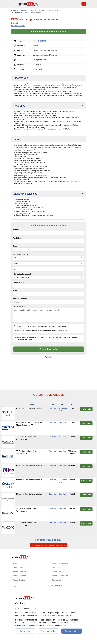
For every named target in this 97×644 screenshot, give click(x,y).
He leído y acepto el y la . (43, 330)
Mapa (15, 563)
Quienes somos (19, 568)
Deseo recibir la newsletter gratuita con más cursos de (47, 339)
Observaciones (19, 307)
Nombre (16, 230)
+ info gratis (86, 409)
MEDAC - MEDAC (18, 26)
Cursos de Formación (60, 576)
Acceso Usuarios (19, 576)
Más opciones (25, 631)
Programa (19, 139)
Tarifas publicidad (20, 572)
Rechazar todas (48, 631)
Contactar (17, 587)
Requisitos (19, 106)
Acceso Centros (19, 580)
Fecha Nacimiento (20, 254)
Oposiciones (56, 580)
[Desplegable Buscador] (84, 4)
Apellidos (17, 238)
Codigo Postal (19, 282)
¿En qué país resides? (22, 274)
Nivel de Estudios (20, 299)
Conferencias (57, 572)
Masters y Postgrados (60, 563)
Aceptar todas (71, 631)
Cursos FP (56, 568)
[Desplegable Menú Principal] (14, 4)
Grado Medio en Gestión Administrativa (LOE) (48, 545)
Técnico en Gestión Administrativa (29, 408)
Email (15, 246)
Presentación (21, 78)
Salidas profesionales (25, 194)
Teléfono (17, 291)
